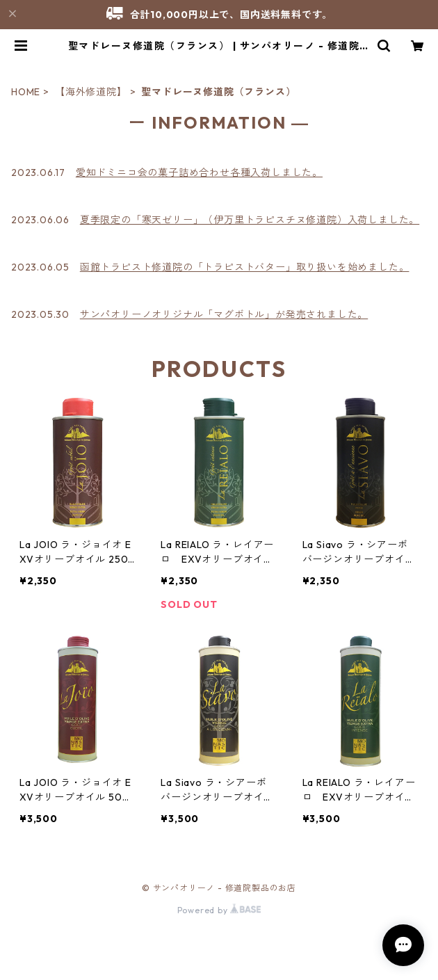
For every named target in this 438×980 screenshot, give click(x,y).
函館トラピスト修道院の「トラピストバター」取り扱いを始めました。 (245, 267)
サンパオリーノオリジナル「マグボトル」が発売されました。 (224, 314)
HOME (26, 92)
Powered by (219, 910)
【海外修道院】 (91, 92)
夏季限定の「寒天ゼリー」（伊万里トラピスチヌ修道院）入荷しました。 (250, 220)
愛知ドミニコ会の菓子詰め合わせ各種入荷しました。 (199, 172)
